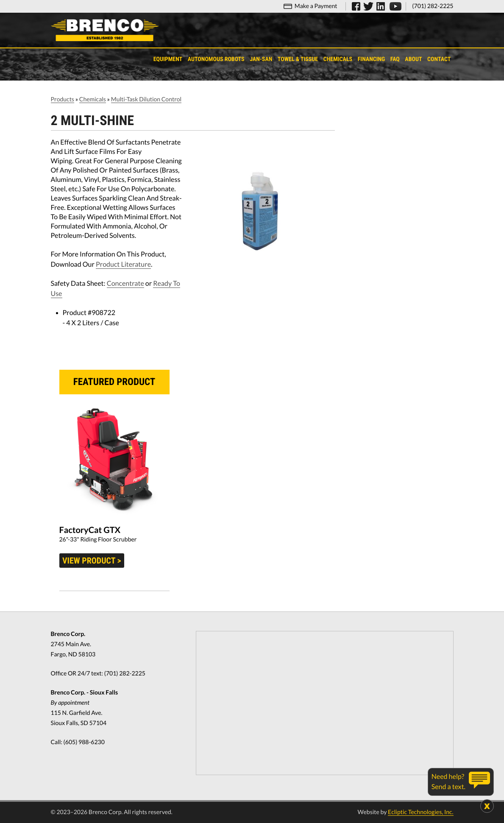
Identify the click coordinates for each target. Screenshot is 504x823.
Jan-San (261, 59)
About (413, 59)
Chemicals (338, 59)
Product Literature (123, 264)
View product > (92, 561)
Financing (372, 59)
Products (63, 99)
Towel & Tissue (298, 59)
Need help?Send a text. (448, 782)
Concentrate (125, 283)
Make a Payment (316, 6)
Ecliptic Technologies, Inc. (420, 812)
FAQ (395, 59)
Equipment (168, 59)
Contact (439, 59)
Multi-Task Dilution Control (146, 99)
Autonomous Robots (216, 59)
